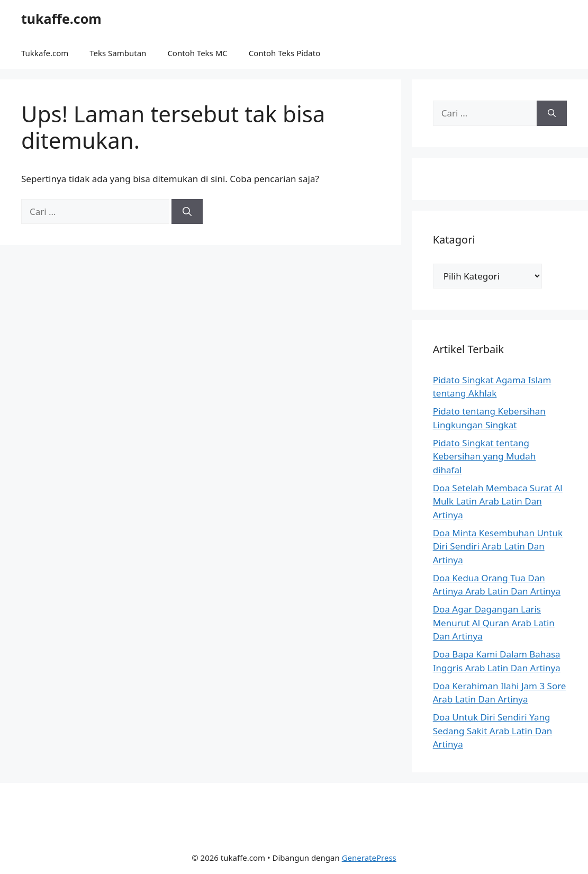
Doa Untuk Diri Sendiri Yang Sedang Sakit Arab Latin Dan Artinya (493, 731)
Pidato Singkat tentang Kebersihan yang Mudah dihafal (485, 456)
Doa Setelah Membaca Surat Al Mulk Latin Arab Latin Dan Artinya (498, 501)
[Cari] (187, 212)
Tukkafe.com (45, 53)
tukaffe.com (61, 19)
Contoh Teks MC (197, 53)
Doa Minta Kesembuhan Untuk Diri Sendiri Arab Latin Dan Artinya (498, 546)
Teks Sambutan (118, 53)
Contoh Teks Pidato (284, 53)
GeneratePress (369, 858)
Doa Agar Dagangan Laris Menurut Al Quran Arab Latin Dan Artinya (494, 623)
